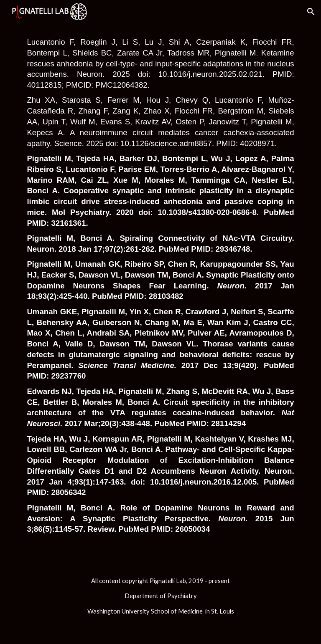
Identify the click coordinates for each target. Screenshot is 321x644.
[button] (311, 12)
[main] (160, 292)
